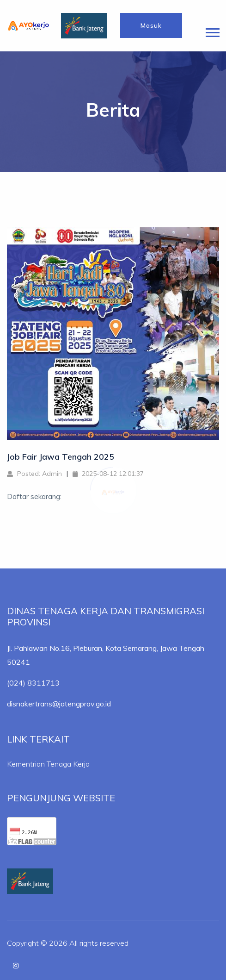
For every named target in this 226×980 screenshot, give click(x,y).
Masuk (151, 25)
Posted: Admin (34, 474)
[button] (212, 31)
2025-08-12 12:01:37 (108, 474)
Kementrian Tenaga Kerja (48, 764)
